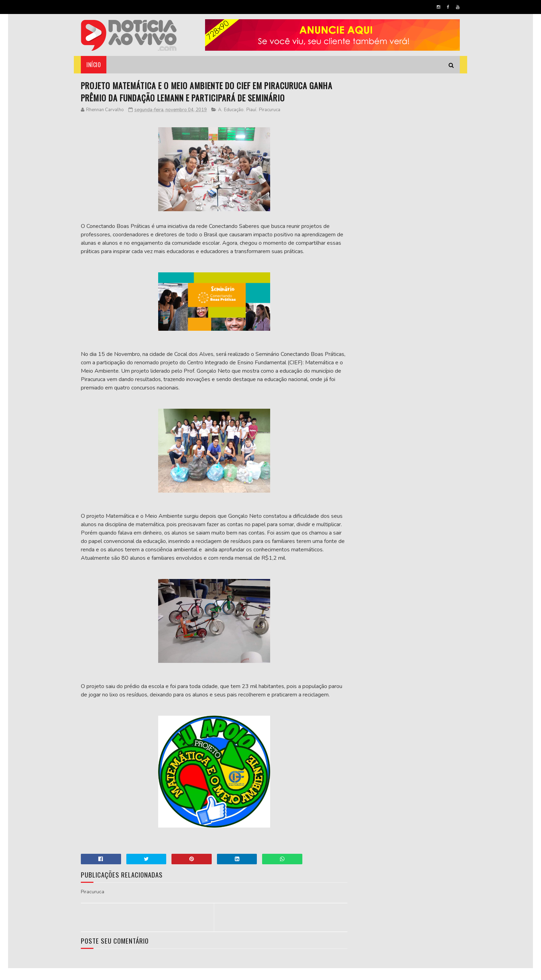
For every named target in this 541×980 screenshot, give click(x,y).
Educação (234, 110)
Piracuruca (270, 110)
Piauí (252, 110)
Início (94, 65)
